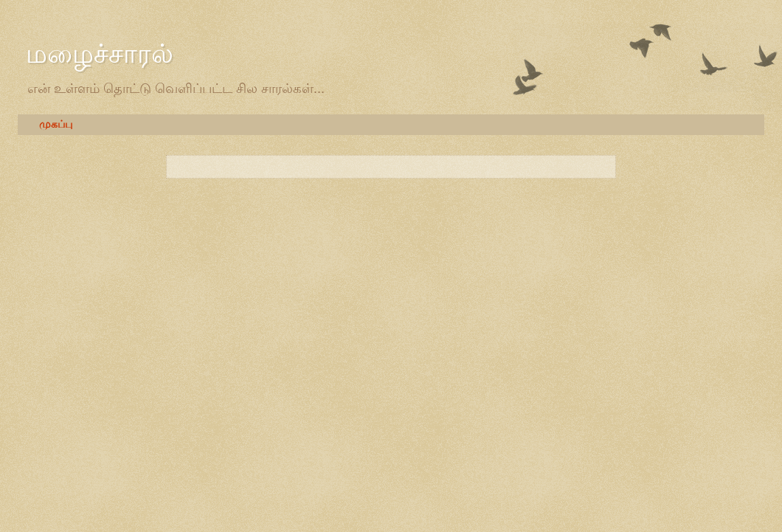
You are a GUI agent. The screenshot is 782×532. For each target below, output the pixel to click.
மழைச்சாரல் (100, 54)
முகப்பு (56, 124)
